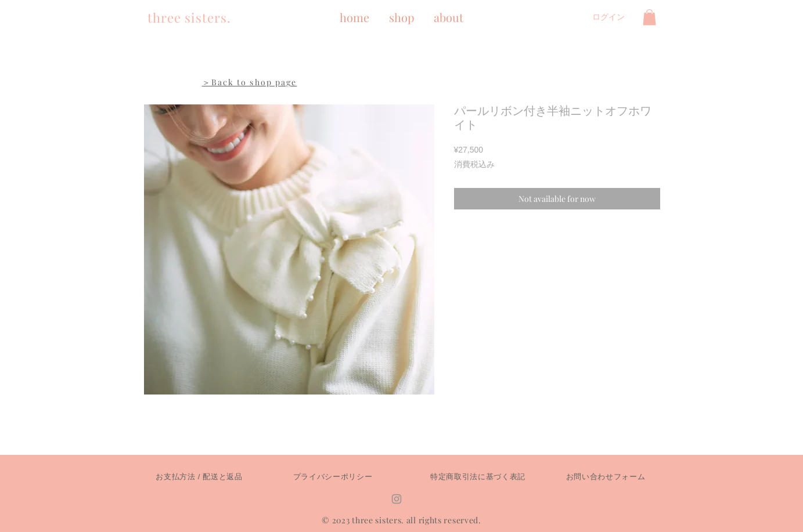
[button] (649, 17)
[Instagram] (397, 499)
